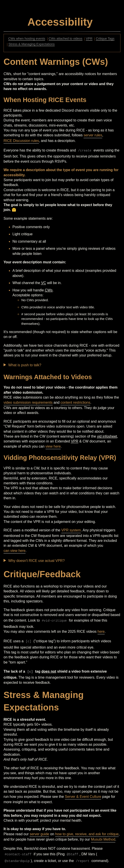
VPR (89, 39)
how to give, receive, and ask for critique (87, 834)
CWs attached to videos (66, 39)
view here (53, 446)
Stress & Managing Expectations (32, 44)
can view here (15, 551)
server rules (93, 135)
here (101, 632)
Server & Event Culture (83, 797)
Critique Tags (105, 39)
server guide (39, 834)
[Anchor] (94, 20)
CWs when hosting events (27, 39)
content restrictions (75, 402)
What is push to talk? (25, 365)
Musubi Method (103, 839)
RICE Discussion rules (21, 141)
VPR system (71, 530)
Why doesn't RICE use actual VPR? (36, 561)
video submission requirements (28, 402)
